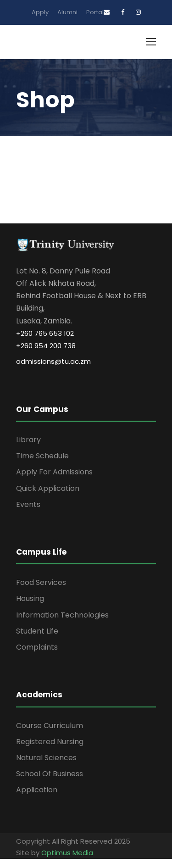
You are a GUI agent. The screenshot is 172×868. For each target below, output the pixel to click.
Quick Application (48, 488)
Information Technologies (62, 615)
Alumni (67, 12)
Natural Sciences (46, 758)
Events (28, 504)
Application (37, 790)
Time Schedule (42, 456)
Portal (95, 12)
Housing (30, 598)
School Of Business (50, 774)
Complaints (37, 647)
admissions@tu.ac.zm (53, 361)
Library (28, 440)
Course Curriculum (50, 726)
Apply (40, 12)
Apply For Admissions (54, 472)
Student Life (37, 631)
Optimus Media (67, 853)
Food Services (41, 582)
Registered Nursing (50, 742)
